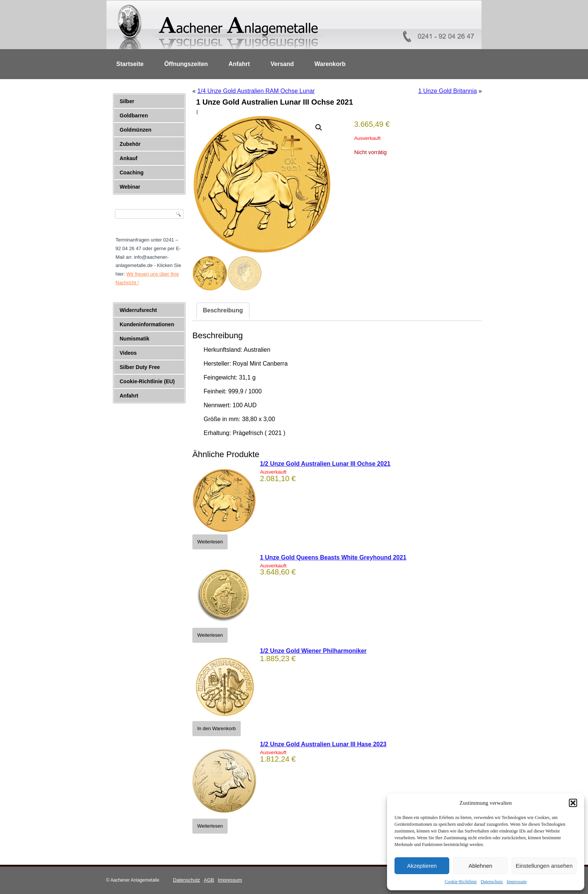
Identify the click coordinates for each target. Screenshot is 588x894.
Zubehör (130, 144)
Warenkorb (330, 64)
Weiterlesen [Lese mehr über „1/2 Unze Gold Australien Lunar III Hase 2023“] (210, 826)
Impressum (517, 882)
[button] (573, 803)
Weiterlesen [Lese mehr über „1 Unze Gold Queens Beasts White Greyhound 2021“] (210, 635)
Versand (282, 64)
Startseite (130, 64)
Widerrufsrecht (138, 310)
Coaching (132, 172)
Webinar (130, 187)
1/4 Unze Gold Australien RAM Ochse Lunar (256, 91)
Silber (127, 101)
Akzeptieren (422, 866)
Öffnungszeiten (186, 64)
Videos (128, 353)
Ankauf (128, 158)
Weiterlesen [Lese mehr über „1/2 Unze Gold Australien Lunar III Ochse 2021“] (210, 542)
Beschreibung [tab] (223, 310)
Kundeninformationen (147, 324)
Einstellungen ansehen (544, 866)
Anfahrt (239, 64)
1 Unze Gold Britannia (448, 91)
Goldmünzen (136, 130)
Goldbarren (134, 115)
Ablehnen (480, 866)
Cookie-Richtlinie (461, 882)
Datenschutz (492, 882)
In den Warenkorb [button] (217, 728)
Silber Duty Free (140, 367)
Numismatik (134, 339)
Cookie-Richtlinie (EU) (147, 381)
